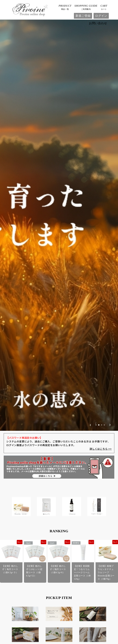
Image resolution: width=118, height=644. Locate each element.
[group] (59, 167)
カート (104, 7)
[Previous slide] (90, 329)
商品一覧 (65, 7)
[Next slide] (110, 329)
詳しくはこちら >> (101, 353)
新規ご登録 (83, 16)
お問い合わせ (98, 23)
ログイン (101, 16)
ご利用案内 (86, 7)
